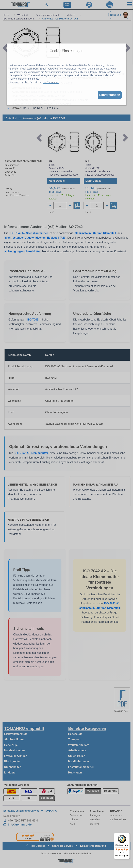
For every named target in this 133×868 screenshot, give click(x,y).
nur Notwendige (51, 82)
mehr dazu (34, 79)
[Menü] (128, 835)
